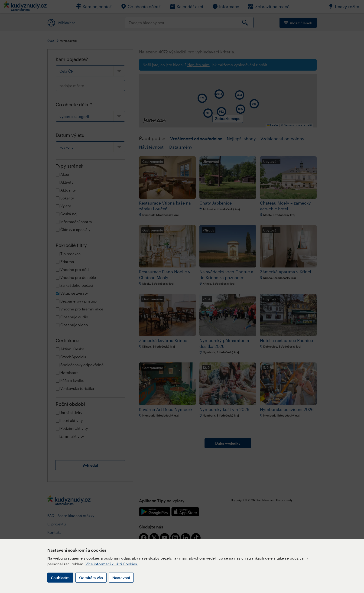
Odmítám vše (91, 578)
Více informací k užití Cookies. (112, 564)
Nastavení (121, 578)
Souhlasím (60, 578)
